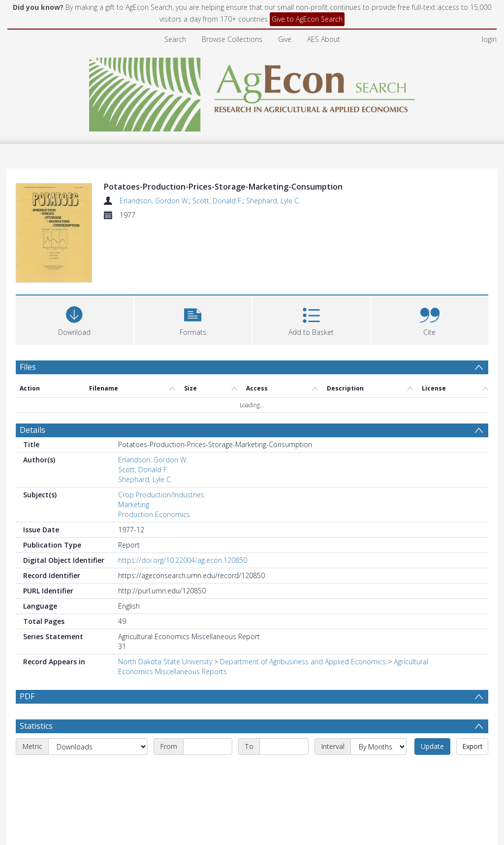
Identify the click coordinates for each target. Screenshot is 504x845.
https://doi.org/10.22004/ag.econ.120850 (183, 501)
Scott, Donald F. (218, 201)
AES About (324, 39)
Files (28, 307)
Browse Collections (232, 39)
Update (432, 710)
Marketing (134, 445)
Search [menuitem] (175, 39)
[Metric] (98, 711)
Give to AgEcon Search (307, 19)
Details (32, 371)
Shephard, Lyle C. (273, 201)
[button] (193, 259)
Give (285, 39)
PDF (27, 637)
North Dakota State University (165, 602)
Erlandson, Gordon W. (154, 201)
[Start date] (208, 711)
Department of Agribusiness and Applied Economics (303, 602)
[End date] (284, 711)
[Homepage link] (252, 92)
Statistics (36, 690)
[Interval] (378, 711)
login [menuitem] (489, 39)
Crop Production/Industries (161, 436)
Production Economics (154, 455)
